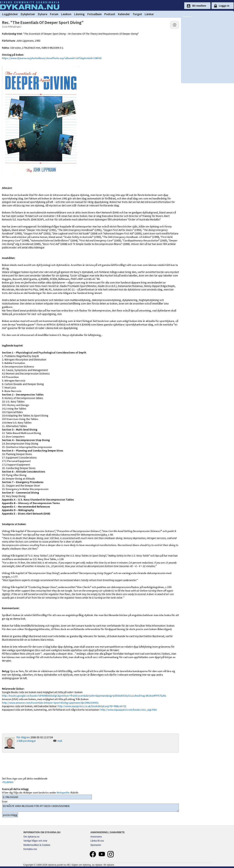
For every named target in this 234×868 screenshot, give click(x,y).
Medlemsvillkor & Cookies (37, 845)
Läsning (79, 14)
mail (60, 741)
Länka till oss (97, 841)
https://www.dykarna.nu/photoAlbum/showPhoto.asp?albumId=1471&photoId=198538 (52, 58)
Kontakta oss (30, 849)
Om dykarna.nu (31, 837)
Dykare (43, 14)
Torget (137, 14)
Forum (54, 14)
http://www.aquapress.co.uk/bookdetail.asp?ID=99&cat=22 (92, 706)
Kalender (124, 14)
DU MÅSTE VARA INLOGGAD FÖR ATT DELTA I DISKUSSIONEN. (91, 808)
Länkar (149, 14)
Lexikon (66, 14)
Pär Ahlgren (23, 737)
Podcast (110, 14)
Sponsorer (96, 845)
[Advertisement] (90, 765)
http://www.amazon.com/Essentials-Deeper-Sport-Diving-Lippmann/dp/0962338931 (50, 703)
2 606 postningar (26, 741)
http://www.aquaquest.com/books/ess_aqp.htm (129, 710)
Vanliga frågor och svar (35, 841)
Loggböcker (10, 14)
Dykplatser (28, 14)
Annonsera (96, 837)
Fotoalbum (94, 14)
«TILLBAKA (8, 782)
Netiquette (63, 793)
